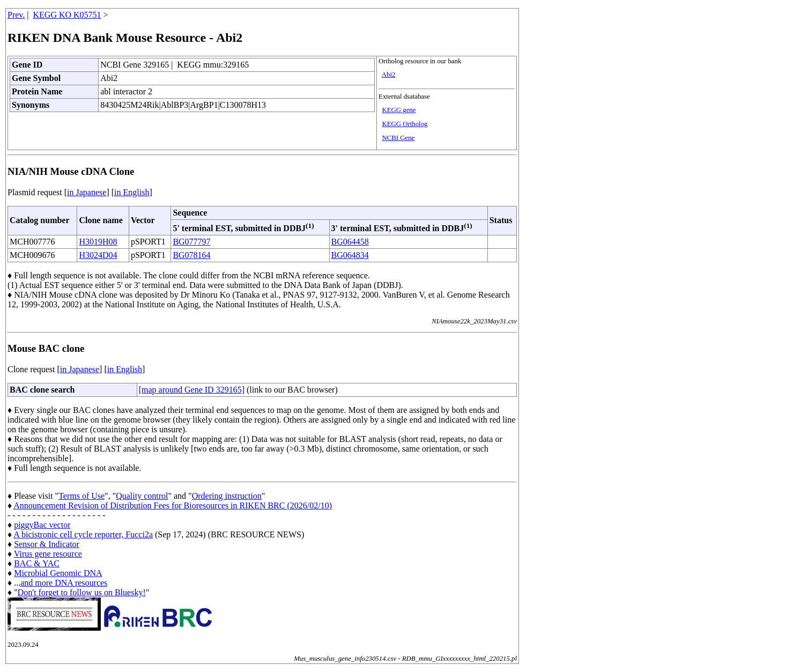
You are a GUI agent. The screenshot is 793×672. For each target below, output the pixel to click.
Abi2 (389, 75)
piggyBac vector (42, 525)
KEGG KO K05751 (67, 15)
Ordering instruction (227, 496)
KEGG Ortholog (405, 124)
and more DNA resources (64, 583)
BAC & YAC (37, 563)
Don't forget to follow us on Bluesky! (82, 592)
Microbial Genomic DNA (58, 573)
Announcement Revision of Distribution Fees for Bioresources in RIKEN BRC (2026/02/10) (173, 505)
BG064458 (350, 242)
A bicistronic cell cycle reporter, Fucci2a (83, 534)
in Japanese (87, 192)
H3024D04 (98, 255)
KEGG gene (399, 110)
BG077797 (191, 242)
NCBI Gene (399, 138)
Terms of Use (81, 496)
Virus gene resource (48, 554)
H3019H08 (98, 242)
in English (132, 192)
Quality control (142, 496)
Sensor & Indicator (47, 544)
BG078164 (191, 255)
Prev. (16, 15)
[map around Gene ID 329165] (192, 390)
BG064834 (350, 255)
